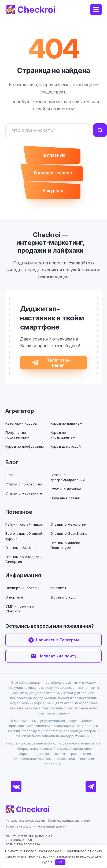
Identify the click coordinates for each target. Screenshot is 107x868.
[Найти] (100, 130)
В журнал (53, 190)
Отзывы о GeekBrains (69, 533)
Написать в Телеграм (57, 640)
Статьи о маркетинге (24, 493)
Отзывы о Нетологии (68, 524)
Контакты (58, 588)
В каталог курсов (53, 173)
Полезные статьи (65, 498)
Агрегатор (20, 411)
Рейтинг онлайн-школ (24, 524)
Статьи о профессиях (24, 484)
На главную (53, 155)
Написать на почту (57, 656)
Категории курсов (21, 423)
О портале (14, 597)
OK (60, 862)
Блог (12, 462)
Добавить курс (64, 597)
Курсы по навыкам (66, 423)
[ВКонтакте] (16, 787)
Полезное (19, 512)
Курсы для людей (66, 446)
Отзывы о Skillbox (20, 548)
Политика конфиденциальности (69, 821)
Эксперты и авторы (22, 588)
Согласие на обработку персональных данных (36, 826)
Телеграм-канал (58, 363)
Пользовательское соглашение (25, 821)
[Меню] (96, 10)
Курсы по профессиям (25, 446)
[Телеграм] (91, 787)
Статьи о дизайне (66, 489)
